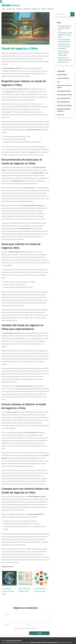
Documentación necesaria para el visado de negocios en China (65, 31)
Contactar (69, 5)
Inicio (25, 5)
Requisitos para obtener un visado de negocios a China (65, 24)
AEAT (35, 5)
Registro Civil (61, 111)
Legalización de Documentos (65, 102)
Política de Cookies (52, 639)
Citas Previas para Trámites (64, 87)
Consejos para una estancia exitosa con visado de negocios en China (65, 56)
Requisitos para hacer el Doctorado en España (40, 586)
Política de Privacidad (35, 639)
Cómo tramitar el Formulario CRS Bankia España (8, 588)
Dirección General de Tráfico (65, 91)
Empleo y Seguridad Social (64, 95)
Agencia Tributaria (62, 71)
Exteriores (54, 5)
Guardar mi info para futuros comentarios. (26, 625)
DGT (59, 5)
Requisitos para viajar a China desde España (24, 586)
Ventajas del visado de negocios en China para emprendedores (64, 43)
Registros (40, 5)
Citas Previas (47, 5)
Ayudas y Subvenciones (63, 75)
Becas (58, 78)
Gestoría (30, 5)
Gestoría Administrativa (63, 98)
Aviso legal (44, 639)
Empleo (63, 5)
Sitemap (8, 641)
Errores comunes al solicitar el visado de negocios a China (63, 49)
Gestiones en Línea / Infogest (14, 637)
